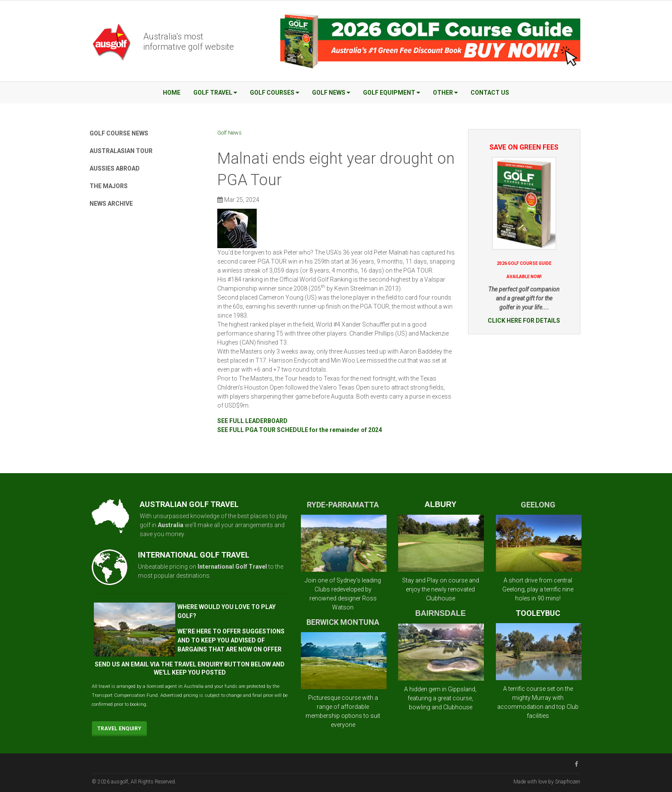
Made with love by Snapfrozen (547, 782)
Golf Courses (274, 93)
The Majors (109, 186)
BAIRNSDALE (441, 613)
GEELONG (538, 505)
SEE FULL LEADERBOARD (252, 421)
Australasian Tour (121, 151)
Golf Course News (119, 133)
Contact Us (490, 93)
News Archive (111, 204)
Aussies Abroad (115, 168)
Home (172, 93)
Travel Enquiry (119, 729)
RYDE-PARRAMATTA (343, 505)
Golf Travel (215, 93)
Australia (171, 525)
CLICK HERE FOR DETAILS (524, 321)
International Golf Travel (232, 567)
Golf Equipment (391, 93)
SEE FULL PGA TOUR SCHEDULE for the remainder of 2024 (300, 430)
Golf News (331, 93)
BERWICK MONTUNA (343, 622)
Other (445, 93)
